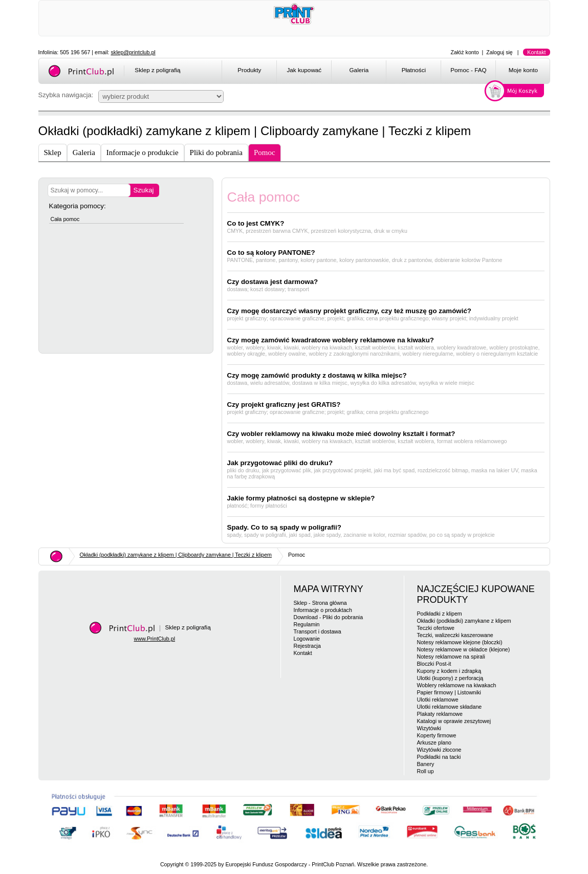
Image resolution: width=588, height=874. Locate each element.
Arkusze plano (434, 742)
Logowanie (307, 639)
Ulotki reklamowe (438, 700)
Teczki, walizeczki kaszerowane (455, 635)
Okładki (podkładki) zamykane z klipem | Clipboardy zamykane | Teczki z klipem (176, 555)
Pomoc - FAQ (468, 70)
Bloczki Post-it (434, 664)
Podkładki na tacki (439, 757)
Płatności (414, 70)
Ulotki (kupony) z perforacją (450, 678)
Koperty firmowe (437, 735)
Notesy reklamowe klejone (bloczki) (460, 642)
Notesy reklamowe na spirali (451, 657)
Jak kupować (304, 70)
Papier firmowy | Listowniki (449, 692)
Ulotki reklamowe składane (450, 707)
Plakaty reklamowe (440, 714)
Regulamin (307, 624)
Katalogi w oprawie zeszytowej (454, 721)
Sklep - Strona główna (320, 603)
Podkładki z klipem (440, 614)
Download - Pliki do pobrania (329, 617)
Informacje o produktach (323, 610)
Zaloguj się (499, 52)
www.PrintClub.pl (155, 639)
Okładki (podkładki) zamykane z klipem (464, 621)
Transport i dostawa (318, 631)
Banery (426, 764)
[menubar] (388, 72)
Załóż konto (465, 52)
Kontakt (536, 52)
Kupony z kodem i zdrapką (449, 671)
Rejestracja (307, 646)
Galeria (359, 70)
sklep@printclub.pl (133, 52)
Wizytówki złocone (439, 750)
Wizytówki (429, 728)
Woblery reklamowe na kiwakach (457, 685)
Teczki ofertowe (436, 628)
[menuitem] (249, 72)
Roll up (426, 771)
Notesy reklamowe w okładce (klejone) (464, 649)
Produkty (249, 70)
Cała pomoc (65, 219)
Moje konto (523, 70)
